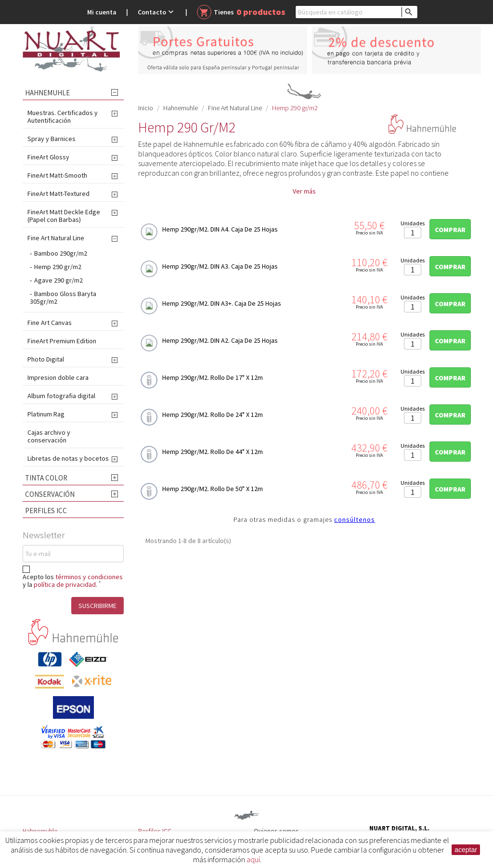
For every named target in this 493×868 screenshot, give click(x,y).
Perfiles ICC (46, 511)
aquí (253, 859)
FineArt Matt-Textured (58, 194)
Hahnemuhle (47, 93)
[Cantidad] (413, 233)
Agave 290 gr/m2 (58, 280)
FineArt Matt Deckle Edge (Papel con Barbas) (64, 216)
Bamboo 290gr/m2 (61, 253)
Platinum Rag (46, 414)
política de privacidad (65, 584)
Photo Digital (46, 359)
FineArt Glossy (48, 157)
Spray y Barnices (52, 139)
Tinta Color (46, 478)
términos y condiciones (89, 577)
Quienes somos (276, 831)
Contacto (157, 12)
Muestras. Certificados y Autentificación (63, 117)
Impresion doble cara (58, 377)
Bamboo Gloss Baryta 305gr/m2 (63, 298)
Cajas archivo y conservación (49, 436)
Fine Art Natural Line (56, 238)
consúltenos (355, 519)
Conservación (50, 494)
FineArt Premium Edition (62, 341)
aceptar (466, 850)
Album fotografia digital (61, 396)
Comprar (450, 230)
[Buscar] (357, 12)
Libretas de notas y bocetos (68, 458)
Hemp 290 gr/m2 (58, 267)
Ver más (304, 191)
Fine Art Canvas (50, 323)
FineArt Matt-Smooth (57, 175)
